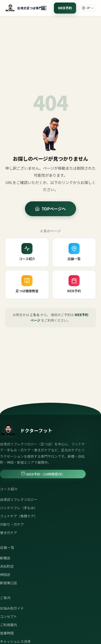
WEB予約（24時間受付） (43, 474)
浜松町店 (7, 566)
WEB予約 (65, 8)
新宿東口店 (9, 583)
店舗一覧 (74, 252)
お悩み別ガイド (12, 608)
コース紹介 (27, 252)
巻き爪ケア (9, 533)
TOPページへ (50, 209)
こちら (35, 315)
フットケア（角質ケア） (19, 516)
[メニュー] (44, 8)
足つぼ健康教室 (27, 284)
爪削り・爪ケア (12, 524)
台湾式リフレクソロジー (19, 499)
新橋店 (5, 558)
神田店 (5, 574)
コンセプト (9, 616)
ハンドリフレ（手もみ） (19, 508)
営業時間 (7, 633)
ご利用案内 (9, 625)
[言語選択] (88, 8)
